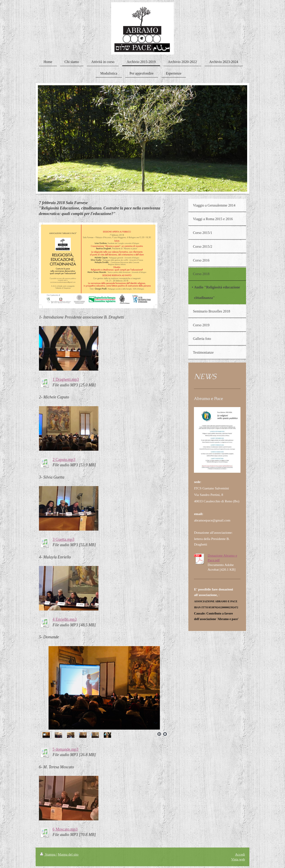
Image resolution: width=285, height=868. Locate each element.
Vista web (238, 859)
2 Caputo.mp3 (64, 460)
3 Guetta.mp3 (63, 539)
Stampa (48, 854)
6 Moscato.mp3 (65, 829)
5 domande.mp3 (65, 749)
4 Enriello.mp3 (65, 619)
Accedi (240, 854)
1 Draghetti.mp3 (66, 379)
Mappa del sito (68, 854)
